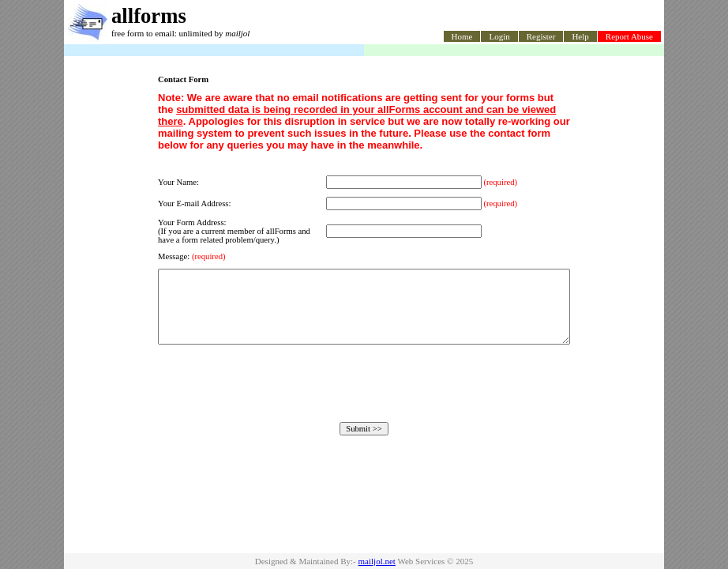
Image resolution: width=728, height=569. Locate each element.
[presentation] (364, 398)
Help (580, 36)
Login (499, 36)
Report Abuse (629, 36)
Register (541, 36)
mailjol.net (377, 561)
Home (462, 36)
